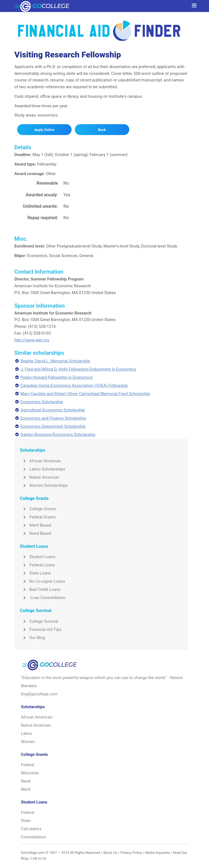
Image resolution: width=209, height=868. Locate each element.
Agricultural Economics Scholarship (53, 410)
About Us (110, 853)
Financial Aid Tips (41, 629)
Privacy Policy (131, 853)
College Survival (39, 621)
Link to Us (39, 858)
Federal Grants (38, 517)
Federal (28, 765)
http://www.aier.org (32, 340)
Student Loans (38, 557)
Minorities (30, 773)
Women (28, 742)
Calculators (31, 829)
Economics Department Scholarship (53, 426)
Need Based (36, 533)
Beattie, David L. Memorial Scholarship (55, 361)
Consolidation (33, 837)
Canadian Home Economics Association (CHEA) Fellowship (74, 386)
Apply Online (44, 130)
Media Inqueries (157, 853)
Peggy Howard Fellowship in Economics (56, 377)
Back (102, 130)
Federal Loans (37, 565)
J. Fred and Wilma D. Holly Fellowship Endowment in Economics (78, 369)
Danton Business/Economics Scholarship (58, 435)
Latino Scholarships (43, 469)
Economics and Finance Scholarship (53, 418)
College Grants (38, 509)
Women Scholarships (44, 485)
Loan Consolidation (43, 598)
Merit (26, 789)
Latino (27, 733)
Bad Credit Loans (40, 589)
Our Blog (32, 638)
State (26, 821)
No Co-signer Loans (42, 581)
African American (40, 461)
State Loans (35, 573)
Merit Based (36, 525)
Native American (40, 477)
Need (26, 781)
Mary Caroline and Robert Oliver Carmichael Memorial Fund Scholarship (85, 394)
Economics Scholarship (42, 402)
